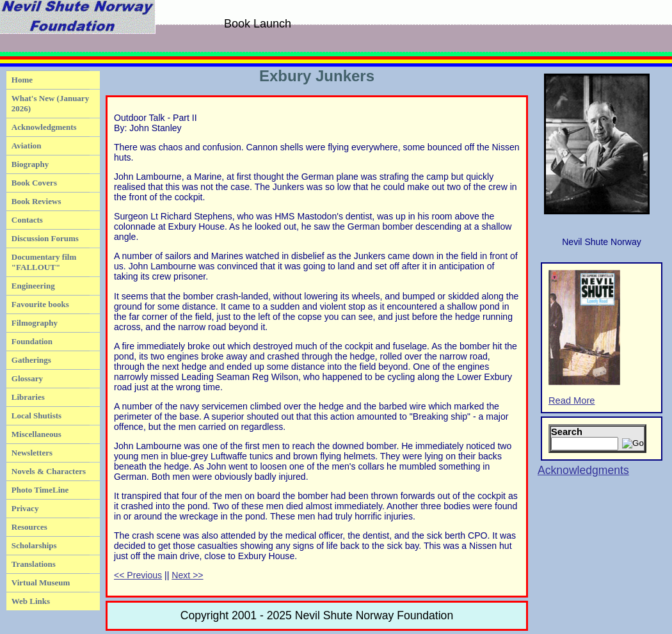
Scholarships (34, 545)
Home (22, 80)
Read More (584, 338)
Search (567, 432)
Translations (34, 564)
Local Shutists (36, 416)
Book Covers (34, 183)
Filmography (35, 323)
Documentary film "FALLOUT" (44, 262)
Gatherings (31, 360)
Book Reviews (36, 201)
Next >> (187, 575)
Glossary (27, 378)
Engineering (33, 286)
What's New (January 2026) (50, 103)
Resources (29, 527)
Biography (30, 164)
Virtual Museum (41, 582)
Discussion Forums (45, 238)
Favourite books (40, 304)
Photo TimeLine (40, 490)
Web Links (31, 601)
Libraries (28, 397)
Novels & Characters (49, 471)
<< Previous (138, 575)
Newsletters (32, 453)
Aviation (27, 146)
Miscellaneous (36, 434)
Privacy (25, 508)
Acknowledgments (44, 127)
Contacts (27, 220)
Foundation (32, 341)
